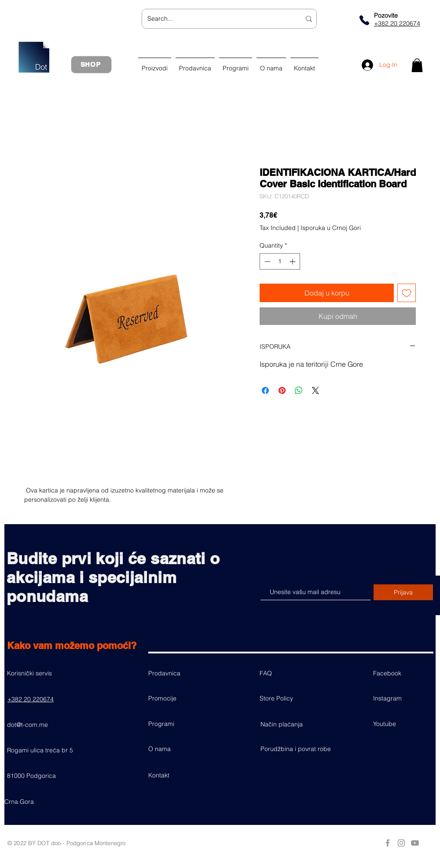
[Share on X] (315, 390)
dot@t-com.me (27, 725)
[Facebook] (404, 673)
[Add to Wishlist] (407, 293)
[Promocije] (180, 698)
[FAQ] (291, 673)
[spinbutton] (280, 261)
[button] (417, 65)
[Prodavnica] (180, 673)
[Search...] (217, 19)
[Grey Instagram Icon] (401, 843)
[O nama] (180, 749)
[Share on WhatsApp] (299, 390)
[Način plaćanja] (292, 724)
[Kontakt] (180, 775)
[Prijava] (403, 592)
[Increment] (293, 261)
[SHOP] (91, 65)
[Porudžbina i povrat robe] (296, 749)
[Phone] (364, 20)
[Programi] (180, 724)
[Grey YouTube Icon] (415, 843)
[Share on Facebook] (265, 390)
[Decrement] (266, 261)
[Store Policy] (291, 698)
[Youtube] (404, 724)
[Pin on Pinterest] (282, 390)
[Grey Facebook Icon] (388, 843)
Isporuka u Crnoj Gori (331, 228)
